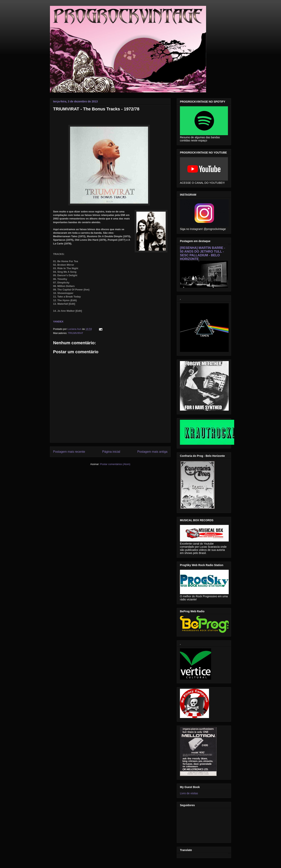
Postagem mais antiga (152, 452)
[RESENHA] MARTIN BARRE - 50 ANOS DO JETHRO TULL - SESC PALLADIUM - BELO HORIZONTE (203, 253)
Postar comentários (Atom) (115, 464)
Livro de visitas (189, 793)
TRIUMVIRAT (76, 333)
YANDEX (58, 322)
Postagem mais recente (69, 452)
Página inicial (111, 452)
